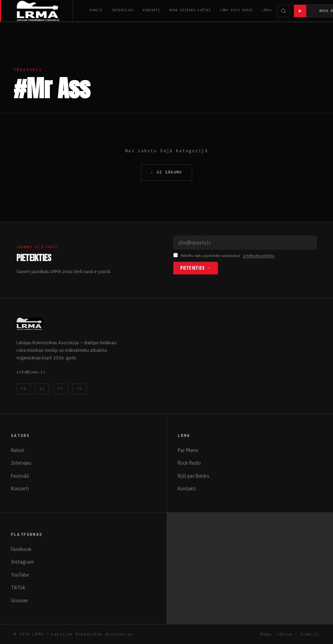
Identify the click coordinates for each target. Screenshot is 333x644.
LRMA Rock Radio (236, 10)
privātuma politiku (259, 256)
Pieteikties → (196, 268)
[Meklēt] (283, 11)
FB (24, 389)
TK (79, 389)
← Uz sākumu (166, 172)
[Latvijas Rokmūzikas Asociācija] (45, 11)
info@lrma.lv (31, 372)
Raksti (96, 10)
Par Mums (188, 450)
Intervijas (123, 10)
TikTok (18, 588)
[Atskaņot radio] (300, 11)
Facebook (21, 549)
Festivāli (20, 476)
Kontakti (187, 489)
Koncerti (151, 10)
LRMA (266, 10)
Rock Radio (189, 463)
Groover (20, 601)
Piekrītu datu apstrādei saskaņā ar (224, 256)
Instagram (22, 562)
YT (61, 389)
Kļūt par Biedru (194, 476)
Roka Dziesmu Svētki (190, 10)
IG (42, 389)
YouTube (20, 575)
